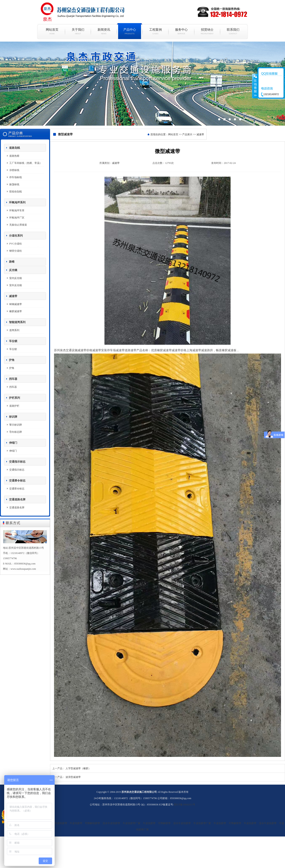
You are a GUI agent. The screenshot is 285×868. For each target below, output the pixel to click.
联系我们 (233, 31)
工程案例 (155, 31)
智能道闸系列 (17, 322)
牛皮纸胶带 (76, 823)
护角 (12, 360)
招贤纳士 (207, 31)
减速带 (13, 296)
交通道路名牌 (17, 499)
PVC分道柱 (15, 244)
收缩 (255, 86)
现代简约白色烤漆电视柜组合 (142, 84)
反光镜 (13, 270)
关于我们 (78, 31)
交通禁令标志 (17, 481)
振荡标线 (14, 184)
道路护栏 (14, 406)
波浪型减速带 (73, 777)
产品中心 (130, 31)
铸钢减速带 (16, 304)
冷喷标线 (14, 170)
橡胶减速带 (16, 311)
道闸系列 (14, 330)
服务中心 (181, 31)
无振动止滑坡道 (18, 225)
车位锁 (13, 341)
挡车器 (13, 379)
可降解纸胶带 (92, 823)
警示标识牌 (16, 425)
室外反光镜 (16, 285)
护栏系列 (15, 398)
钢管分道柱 (16, 251)
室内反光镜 (16, 278)
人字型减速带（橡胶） (78, 768)
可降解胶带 (164, 823)
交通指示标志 (17, 462)
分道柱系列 (16, 236)
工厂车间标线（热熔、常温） (26, 163)
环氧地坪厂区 (17, 218)
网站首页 (52, 31)
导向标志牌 (16, 432)
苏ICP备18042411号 (185, 805)
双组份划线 (16, 192)
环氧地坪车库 (17, 210)
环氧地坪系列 (17, 202)
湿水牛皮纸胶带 (58, 823)
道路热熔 (14, 156)
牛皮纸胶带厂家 (132, 823)
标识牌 (13, 417)
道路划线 (15, 148)
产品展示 (187, 134)
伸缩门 (13, 443)
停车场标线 (16, 177)
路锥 (12, 262)
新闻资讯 (104, 31)
